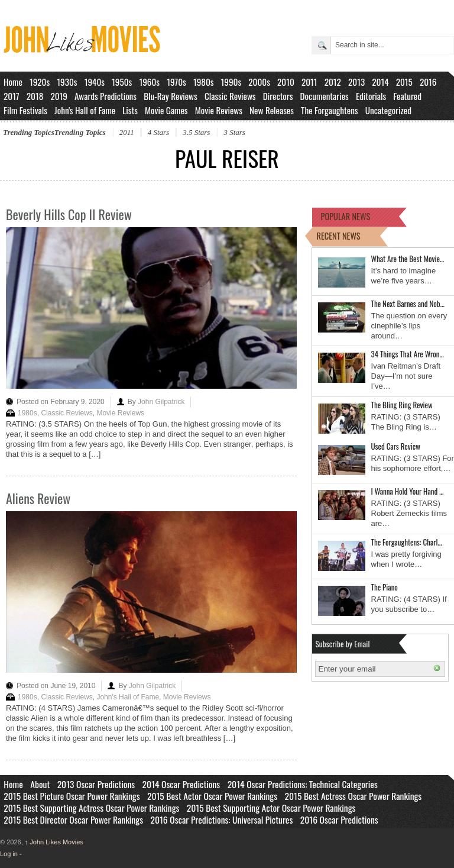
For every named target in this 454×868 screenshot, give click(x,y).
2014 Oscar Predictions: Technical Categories (303, 784)
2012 (333, 82)
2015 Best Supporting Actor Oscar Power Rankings (271, 808)
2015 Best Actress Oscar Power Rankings (354, 796)
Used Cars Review (396, 446)
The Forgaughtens (329, 110)
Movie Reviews (219, 110)
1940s (95, 82)
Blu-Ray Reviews (171, 96)
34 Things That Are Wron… (408, 354)
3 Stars (234, 132)
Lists (130, 110)
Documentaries (325, 96)
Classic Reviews (230, 96)
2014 (380, 82)
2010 (286, 82)
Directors (278, 96)
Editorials (371, 96)
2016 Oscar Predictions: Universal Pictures (221, 819)
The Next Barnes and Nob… (408, 304)
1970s (176, 82)
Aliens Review (38, 498)
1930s (67, 82)
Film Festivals (25, 110)
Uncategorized (388, 110)
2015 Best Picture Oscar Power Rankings (72, 796)
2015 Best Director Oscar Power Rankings (73, 819)
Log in (9, 854)
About (40, 784)
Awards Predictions (106, 96)
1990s (231, 82)
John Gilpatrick (161, 402)
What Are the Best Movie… (408, 259)
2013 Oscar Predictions (96, 784)
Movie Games (166, 110)
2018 (35, 96)
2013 (356, 82)
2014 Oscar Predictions (181, 784)
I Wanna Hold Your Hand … (408, 491)
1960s (149, 82)
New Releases (272, 110)
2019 (59, 96)
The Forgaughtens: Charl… (407, 542)
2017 (12, 96)
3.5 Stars (196, 132)
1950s (122, 82)
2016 (428, 82)
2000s (259, 82)
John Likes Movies (54, 842)
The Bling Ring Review (402, 405)
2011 (309, 82)
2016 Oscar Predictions (339, 819)
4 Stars (158, 132)
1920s (40, 82)
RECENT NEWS (339, 236)
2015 (404, 82)
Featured (407, 96)
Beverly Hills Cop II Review (69, 214)
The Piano (385, 587)
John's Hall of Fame (85, 110)
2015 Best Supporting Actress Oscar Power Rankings (91, 808)
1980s (204, 82)
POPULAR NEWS (346, 216)
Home (13, 82)
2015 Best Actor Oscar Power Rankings (212, 796)
